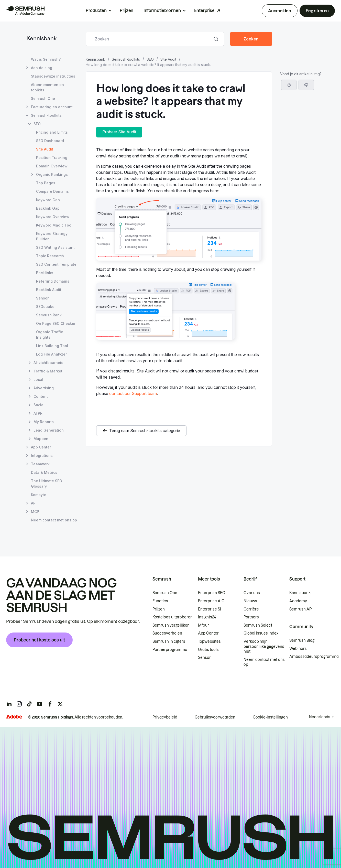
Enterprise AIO (211, 601)
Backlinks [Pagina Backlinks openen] (45, 273)
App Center (208, 633)
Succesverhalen (167, 633)
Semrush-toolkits (126, 59)
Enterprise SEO (212, 593)
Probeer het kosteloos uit (39, 640)
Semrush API (301, 609)
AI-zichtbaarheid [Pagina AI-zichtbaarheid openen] (48, 363)
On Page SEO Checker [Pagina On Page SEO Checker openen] (56, 323)
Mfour (203, 625)
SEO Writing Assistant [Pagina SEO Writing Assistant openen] (55, 247)
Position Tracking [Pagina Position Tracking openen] (52, 158)
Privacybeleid (165, 717)
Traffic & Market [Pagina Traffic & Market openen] (48, 371)
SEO (150, 59)
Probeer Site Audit (119, 132)
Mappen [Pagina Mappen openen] (41, 439)
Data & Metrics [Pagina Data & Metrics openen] (44, 472)
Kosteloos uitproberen (173, 617)
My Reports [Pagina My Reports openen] (44, 422)
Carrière (251, 609)
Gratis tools (208, 650)
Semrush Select (258, 625)
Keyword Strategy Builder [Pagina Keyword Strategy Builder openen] (52, 236)
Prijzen (126, 10)
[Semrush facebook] (50, 704)
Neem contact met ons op (264, 662)
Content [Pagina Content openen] (41, 396)
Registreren (317, 11)
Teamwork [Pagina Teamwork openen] (40, 464)
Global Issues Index (261, 633)
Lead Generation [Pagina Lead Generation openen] (49, 430)
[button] (306, 85)
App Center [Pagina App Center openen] (41, 447)
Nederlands (320, 717)
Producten (96, 10)
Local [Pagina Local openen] (38, 379)
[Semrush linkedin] (9, 704)
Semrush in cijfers (169, 641)
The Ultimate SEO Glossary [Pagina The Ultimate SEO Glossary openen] (47, 484)
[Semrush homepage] (25, 11)
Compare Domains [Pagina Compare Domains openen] (52, 191)
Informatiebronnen (162, 10)
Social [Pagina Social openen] (39, 405)
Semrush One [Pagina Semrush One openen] (43, 98)
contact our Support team (133, 393)
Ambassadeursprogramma (314, 657)
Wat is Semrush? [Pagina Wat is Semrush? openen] (46, 59)
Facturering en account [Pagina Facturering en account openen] (52, 107)
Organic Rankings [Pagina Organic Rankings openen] (52, 174)
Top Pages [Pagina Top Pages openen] (46, 183)
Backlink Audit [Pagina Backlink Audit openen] (49, 290)
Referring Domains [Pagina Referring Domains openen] (53, 281)
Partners (251, 617)
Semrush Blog (302, 640)
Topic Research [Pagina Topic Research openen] (50, 256)
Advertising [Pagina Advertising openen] (44, 388)
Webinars (298, 649)
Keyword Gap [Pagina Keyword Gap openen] (48, 200)
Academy (298, 601)
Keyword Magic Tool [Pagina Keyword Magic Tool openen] (54, 225)
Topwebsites (209, 641)
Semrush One (165, 593)
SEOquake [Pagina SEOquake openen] (45, 307)
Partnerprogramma (170, 650)
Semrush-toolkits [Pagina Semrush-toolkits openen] (46, 115)
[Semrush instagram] (19, 704)
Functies (160, 601)
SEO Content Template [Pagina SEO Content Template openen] (56, 264)
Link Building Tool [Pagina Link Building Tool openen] (52, 346)
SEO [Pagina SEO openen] (37, 124)
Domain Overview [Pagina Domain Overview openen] (52, 166)
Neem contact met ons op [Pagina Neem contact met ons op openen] (54, 520)
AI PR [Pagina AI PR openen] (38, 413)
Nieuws (250, 601)
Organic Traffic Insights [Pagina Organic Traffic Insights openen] (49, 335)
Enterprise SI (210, 609)
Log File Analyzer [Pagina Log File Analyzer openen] (51, 354)
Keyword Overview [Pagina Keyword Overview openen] (53, 217)
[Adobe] (14, 717)
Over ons (252, 593)
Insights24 (207, 617)
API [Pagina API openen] (34, 503)
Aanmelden (279, 11)
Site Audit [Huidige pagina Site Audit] (45, 149)
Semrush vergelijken (171, 625)
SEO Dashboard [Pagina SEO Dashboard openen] (50, 141)
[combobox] (149, 39)
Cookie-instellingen (270, 717)
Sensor (204, 658)
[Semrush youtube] (40, 704)
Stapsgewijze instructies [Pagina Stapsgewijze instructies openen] (53, 76)
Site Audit (168, 59)
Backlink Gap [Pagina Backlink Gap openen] (48, 208)
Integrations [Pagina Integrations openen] (42, 456)
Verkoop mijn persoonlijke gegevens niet (264, 646)
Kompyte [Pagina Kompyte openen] (39, 495)
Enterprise (204, 10)
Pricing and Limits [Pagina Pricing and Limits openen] (52, 132)
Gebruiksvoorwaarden (215, 717)
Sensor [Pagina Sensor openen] (42, 298)
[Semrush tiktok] (29, 704)
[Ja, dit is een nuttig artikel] (289, 85)
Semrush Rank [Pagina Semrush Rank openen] (49, 315)
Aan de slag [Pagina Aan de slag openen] (42, 68)
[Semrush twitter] (60, 704)
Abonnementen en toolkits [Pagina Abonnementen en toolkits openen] (47, 87)
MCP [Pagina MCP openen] (35, 512)
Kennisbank (41, 39)
